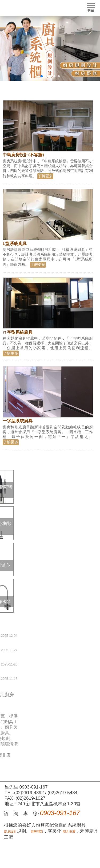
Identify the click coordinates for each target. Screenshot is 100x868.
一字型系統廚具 (18, 421)
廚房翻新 (37, 832)
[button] (42, 76)
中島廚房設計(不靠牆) (24, 155)
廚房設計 (10, 832)
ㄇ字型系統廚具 (18, 332)
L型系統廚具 (15, 244)
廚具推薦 (69, 832)
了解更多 (46, 176)
